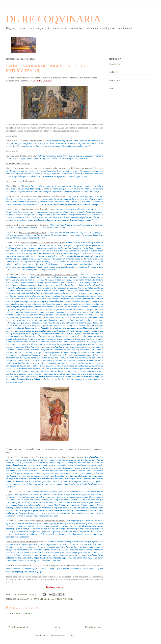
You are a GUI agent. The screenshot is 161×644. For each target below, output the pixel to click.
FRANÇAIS (115, 80)
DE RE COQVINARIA (53, 19)
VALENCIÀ (114, 64)
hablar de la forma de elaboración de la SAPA (31, 78)
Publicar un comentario (21, 613)
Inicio (57, 627)
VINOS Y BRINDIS (64, 599)
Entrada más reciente (19, 627)
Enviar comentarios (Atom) (61, 635)
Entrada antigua (93, 627)
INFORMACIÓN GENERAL (41, 599)
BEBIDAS (21, 599)
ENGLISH (114, 72)
